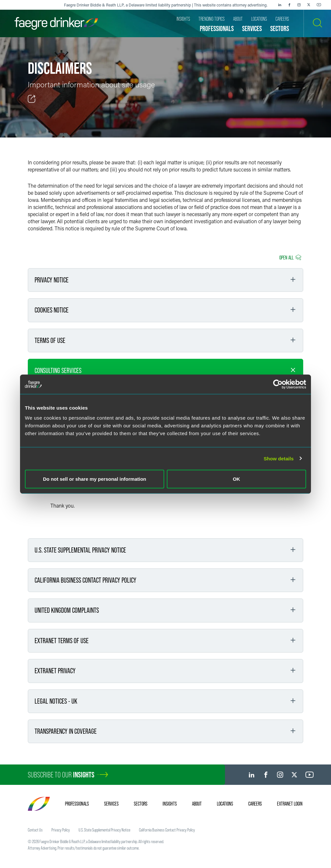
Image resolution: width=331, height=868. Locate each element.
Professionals (77, 804)
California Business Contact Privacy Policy (167, 830)
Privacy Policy (61, 830)
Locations (225, 804)
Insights (170, 804)
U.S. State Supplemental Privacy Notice (104, 830)
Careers (255, 804)
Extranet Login (290, 804)
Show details (279, 458)
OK (236, 479)
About (197, 804)
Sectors (141, 804)
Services (111, 804)
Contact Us (35, 830)
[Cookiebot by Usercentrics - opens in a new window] (278, 384)
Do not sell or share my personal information (95, 479)
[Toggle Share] (32, 99)
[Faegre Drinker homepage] (56, 23)
